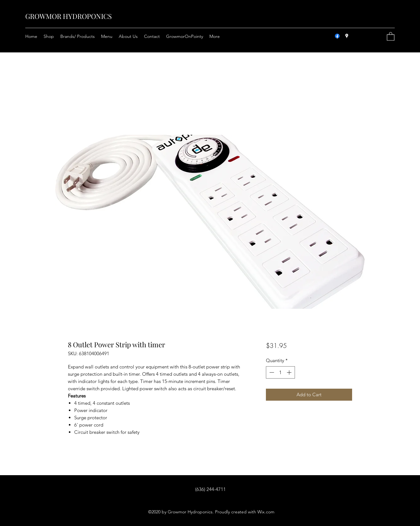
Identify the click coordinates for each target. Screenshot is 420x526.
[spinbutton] (280, 372)
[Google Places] (347, 36)
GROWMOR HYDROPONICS (69, 16)
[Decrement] (271, 372)
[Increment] (290, 372)
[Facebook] (337, 36)
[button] (391, 36)
